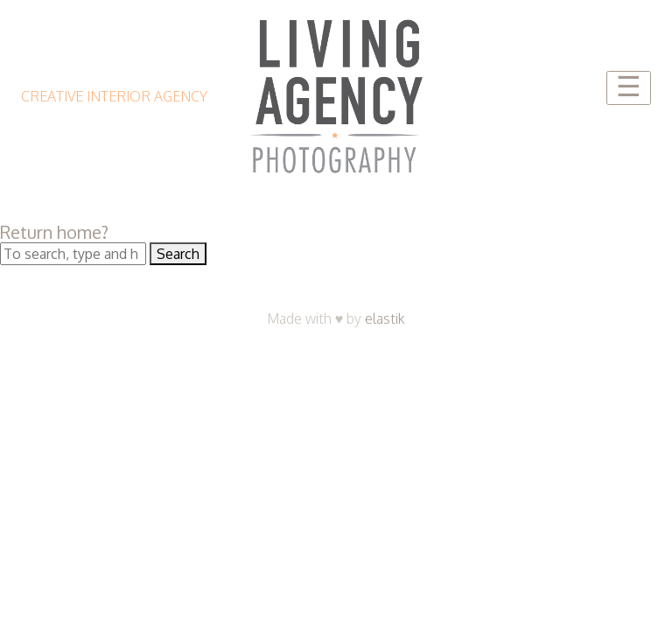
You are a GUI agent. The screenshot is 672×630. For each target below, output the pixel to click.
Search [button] (178, 254)
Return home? (54, 232)
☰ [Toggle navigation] (629, 87)
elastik (385, 318)
